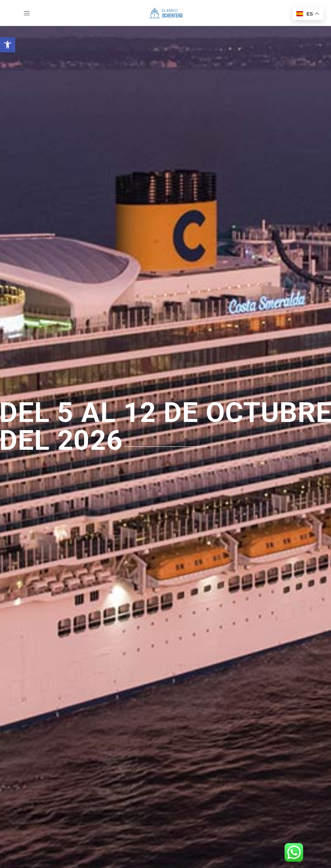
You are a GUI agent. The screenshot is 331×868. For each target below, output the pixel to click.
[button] (8, 45)
